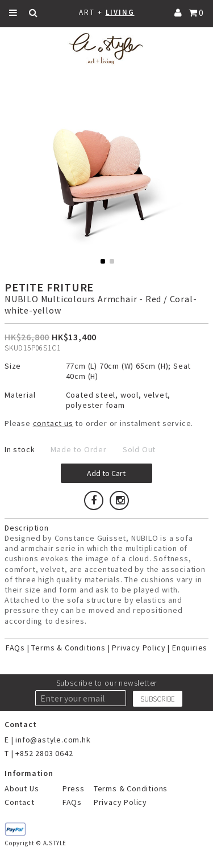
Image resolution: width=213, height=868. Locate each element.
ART (87, 12)
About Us (22, 788)
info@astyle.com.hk (53, 740)
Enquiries (190, 648)
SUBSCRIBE (158, 699)
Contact (20, 802)
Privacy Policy (139, 648)
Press (74, 788)
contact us (53, 423)
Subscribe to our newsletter (107, 683)
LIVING (120, 12)
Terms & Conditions (68, 648)
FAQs (15, 648)
